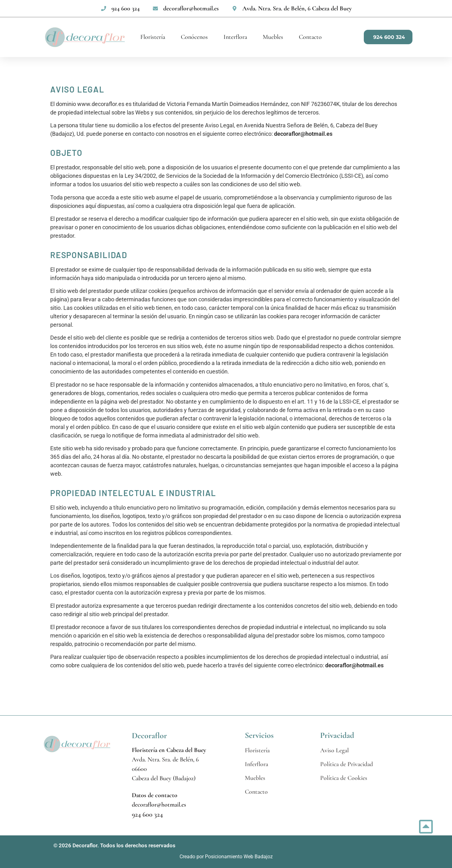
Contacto (310, 37)
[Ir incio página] (426, 827)
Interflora (235, 37)
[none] (120, 8)
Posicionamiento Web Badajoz (239, 857)
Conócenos (194, 37)
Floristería (153, 37)
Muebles (273, 37)
